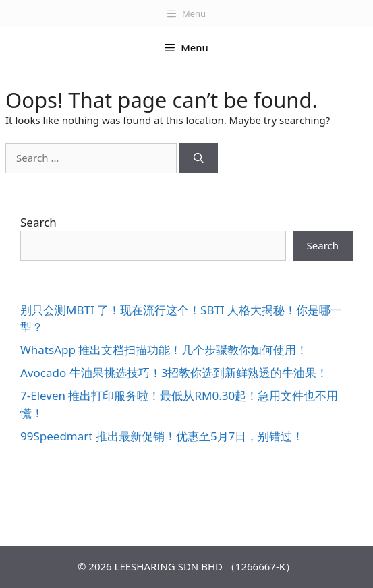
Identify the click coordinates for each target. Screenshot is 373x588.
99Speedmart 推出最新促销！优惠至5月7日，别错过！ (162, 436)
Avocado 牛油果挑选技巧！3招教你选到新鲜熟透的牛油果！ (174, 373)
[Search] (199, 158)
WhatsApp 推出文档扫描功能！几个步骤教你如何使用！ (164, 350)
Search (38, 222)
